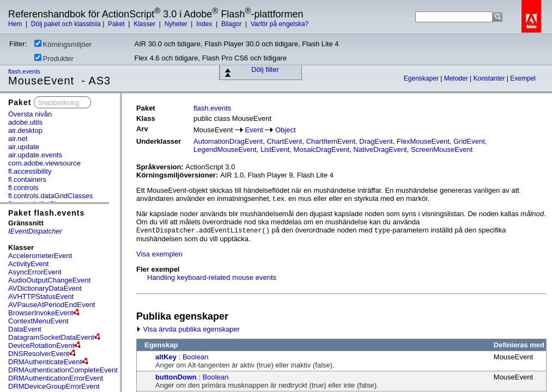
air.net (18, 139)
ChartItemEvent (331, 141)
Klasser (145, 24)
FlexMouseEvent (423, 141)
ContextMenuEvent (38, 321)
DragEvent (376, 141)
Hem (16, 24)
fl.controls (23, 188)
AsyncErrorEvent (35, 272)
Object (286, 130)
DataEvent (25, 329)
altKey (166, 357)
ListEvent (275, 149)
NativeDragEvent (380, 149)
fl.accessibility (30, 171)
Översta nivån (30, 114)
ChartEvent (284, 141)
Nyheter (177, 24)
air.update (24, 147)
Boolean (196, 357)
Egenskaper (422, 78)
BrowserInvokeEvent (41, 313)
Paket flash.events (46, 213)
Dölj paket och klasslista (66, 24)
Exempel (523, 78)
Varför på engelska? (280, 24)
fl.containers (27, 179)
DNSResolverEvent (39, 354)
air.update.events (35, 155)
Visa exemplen (159, 254)
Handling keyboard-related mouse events (212, 277)
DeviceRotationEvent (41, 345)
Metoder (457, 78)
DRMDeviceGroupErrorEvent (54, 386)
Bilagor (232, 24)
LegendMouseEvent (225, 149)
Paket (117, 24)
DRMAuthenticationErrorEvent (56, 378)
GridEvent (469, 141)
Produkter (54, 58)
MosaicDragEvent (322, 149)
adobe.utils (25, 122)
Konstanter (490, 78)
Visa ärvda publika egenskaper (188, 329)
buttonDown (176, 377)
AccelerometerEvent (40, 256)
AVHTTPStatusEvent (41, 296)
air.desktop (25, 130)
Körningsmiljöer (63, 44)
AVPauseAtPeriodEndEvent (51, 305)
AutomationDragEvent (228, 141)
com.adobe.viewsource (44, 163)
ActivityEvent (28, 264)
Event (254, 130)
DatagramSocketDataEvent (51, 337)
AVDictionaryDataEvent (45, 288)
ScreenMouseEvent (442, 149)
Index (205, 24)
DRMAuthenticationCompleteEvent (63, 370)
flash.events (25, 71)
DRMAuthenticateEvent (45, 362)
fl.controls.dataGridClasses (50, 196)
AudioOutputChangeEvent (49, 280)
